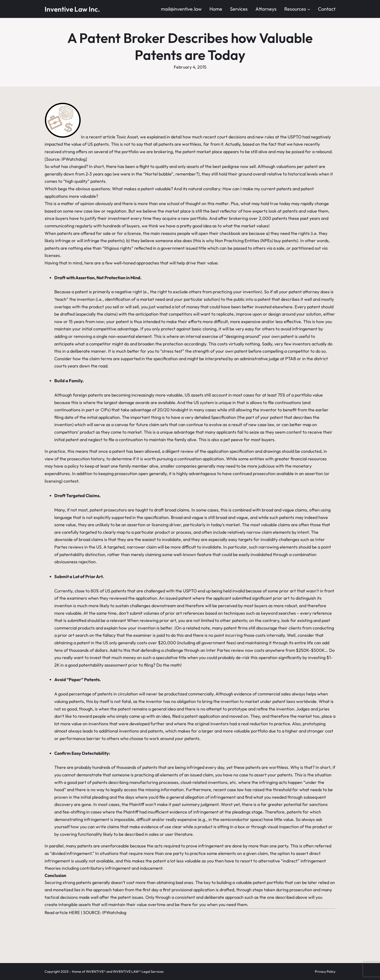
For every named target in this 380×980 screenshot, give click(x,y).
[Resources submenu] (309, 9)
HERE (74, 912)
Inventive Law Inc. (72, 9)
